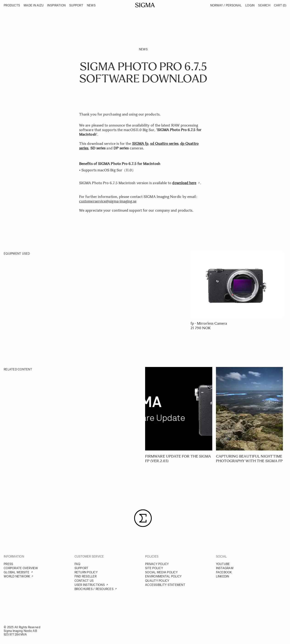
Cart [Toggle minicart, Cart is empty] (280, 5)
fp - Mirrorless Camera (209, 323)
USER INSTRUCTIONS (90, 585)
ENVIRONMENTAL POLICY (163, 576)
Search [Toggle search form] (264, 5)
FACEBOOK (224, 572)
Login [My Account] (250, 5)
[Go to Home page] (145, 5)
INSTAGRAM (225, 568)
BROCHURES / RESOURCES (94, 589)
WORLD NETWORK (17, 576)
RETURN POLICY (86, 572)
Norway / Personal (226, 5)
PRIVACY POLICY (157, 564)
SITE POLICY (154, 568)
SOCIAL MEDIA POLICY (161, 572)
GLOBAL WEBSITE (17, 572)
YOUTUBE (223, 564)
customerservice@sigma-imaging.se (108, 201)
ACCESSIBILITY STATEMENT (165, 585)
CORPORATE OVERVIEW (21, 568)
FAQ (77, 564)
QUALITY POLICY (157, 581)
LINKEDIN (223, 576)
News (143, 49)
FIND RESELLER (86, 576)
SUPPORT (81, 568)
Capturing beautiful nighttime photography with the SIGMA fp (249, 459)
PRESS (8, 564)
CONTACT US (84, 581)
